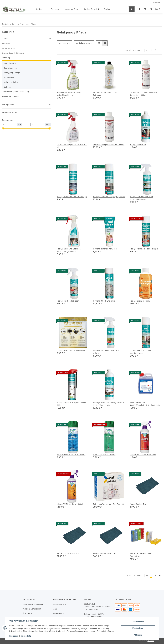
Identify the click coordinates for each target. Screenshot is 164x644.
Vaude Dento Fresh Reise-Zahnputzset (141, 555)
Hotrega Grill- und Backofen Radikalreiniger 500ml (69, 250)
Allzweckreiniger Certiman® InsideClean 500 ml (69, 94)
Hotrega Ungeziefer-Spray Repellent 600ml (72, 404)
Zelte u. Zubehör (11, 82)
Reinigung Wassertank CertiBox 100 (108, 504)
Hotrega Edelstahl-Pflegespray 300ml (109, 197)
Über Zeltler (28, 613)
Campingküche (11, 63)
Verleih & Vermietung (32, 609)
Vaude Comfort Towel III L (141, 504)
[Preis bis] (38, 124)
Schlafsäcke (9, 77)
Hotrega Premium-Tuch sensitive (71, 350)
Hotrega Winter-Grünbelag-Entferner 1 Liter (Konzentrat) (109, 404)
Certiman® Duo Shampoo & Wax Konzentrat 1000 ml (144, 94)
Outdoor (6, 39)
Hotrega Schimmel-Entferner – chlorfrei (106, 352)
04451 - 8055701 (98, 614)
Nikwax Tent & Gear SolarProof (143, 454)
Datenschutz (26, 636)
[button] (139, 9)
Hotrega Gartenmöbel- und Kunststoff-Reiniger (141, 198)
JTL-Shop (151, 641)
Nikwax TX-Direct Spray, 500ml (70, 504)
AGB (55, 609)
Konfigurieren (138, 628)
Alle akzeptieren (138, 622)
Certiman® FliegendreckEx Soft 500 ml (72, 146)
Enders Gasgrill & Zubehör (13, 53)
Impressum (14, 636)
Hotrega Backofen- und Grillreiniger (72, 197)
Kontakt (157, 2)
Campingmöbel (11, 68)
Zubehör (8, 87)
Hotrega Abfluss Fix (138, 144)
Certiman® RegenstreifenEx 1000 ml (109, 144)
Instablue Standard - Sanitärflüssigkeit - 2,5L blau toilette (145, 404)
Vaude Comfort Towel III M (68, 553)
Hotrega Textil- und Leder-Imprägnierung (141, 352)
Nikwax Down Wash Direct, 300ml (71, 454)
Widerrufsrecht (60, 604)
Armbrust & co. (9, 48)
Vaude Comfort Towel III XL (105, 553)
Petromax (6, 43)
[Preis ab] (9, 124)
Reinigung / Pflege (12, 73)
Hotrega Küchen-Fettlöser (68, 301)
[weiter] (160, 50)
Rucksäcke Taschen (10, 96)
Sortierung (63, 43)
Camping (6, 58)
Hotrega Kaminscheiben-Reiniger (144, 249)
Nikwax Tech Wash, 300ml (104, 454)
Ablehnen (138, 635)
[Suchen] (115, 9)
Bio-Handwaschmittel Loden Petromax (105, 94)
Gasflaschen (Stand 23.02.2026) (15, 92)
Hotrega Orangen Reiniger (141, 301)
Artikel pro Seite (83, 43)
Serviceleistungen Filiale (33, 604)
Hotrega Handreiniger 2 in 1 (105, 249)
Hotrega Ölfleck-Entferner (104, 301)
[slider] (3, 128)
